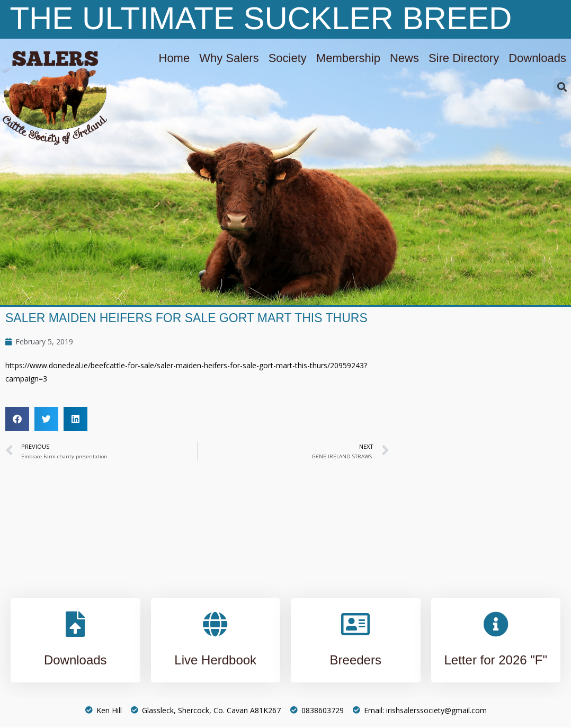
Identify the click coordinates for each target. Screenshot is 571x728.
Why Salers (229, 58)
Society (288, 58)
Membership (348, 58)
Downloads (537, 58)
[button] (562, 87)
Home (175, 58)
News (404, 58)
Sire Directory (464, 58)
